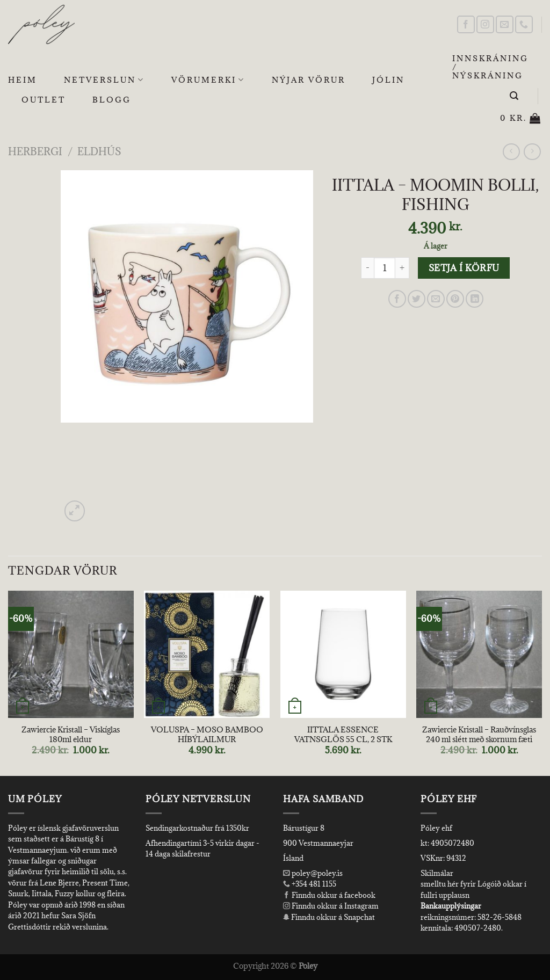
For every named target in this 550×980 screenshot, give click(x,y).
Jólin (388, 80)
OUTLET (44, 100)
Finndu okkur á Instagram (331, 906)
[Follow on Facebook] (466, 24)
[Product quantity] (385, 268)
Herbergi (35, 151)
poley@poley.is (313, 873)
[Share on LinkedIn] (475, 299)
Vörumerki (208, 80)
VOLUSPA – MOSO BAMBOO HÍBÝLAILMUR (207, 735)
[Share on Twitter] (417, 299)
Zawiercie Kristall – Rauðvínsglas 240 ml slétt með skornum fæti (479, 735)
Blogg (112, 100)
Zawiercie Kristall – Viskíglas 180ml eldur (71, 735)
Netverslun (104, 80)
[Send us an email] (505, 24)
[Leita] (515, 96)
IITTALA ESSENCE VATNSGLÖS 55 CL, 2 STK (343, 735)
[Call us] (524, 24)
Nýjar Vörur (309, 80)
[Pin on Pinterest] (455, 299)
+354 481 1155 (313, 884)
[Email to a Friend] (436, 299)
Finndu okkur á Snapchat (329, 917)
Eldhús (99, 151)
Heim (23, 80)
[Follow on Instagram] (485, 24)
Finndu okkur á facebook (329, 895)
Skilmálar (437, 873)
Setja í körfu (464, 268)
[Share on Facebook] (397, 299)
